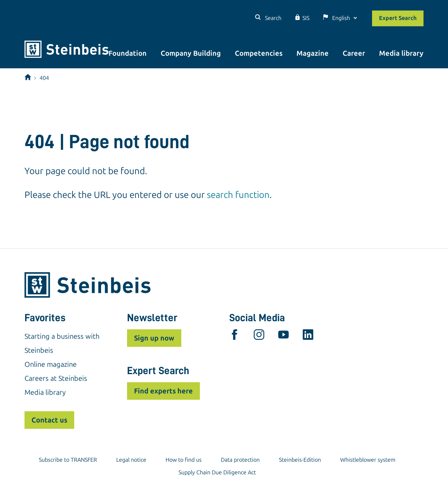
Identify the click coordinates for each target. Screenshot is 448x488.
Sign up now (154, 338)
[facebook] (234, 336)
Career (354, 53)
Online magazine (51, 364)
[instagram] (259, 336)
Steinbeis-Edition (300, 460)
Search (272, 18)
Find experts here (163, 391)
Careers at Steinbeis (56, 378)
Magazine (313, 53)
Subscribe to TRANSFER (68, 460)
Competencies (259, 53)
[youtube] (283, 336)
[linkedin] (308, 336)
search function (238, 195)
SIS (306, 18)
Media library (401, 53)
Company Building (191, 53)
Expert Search (398, 18)
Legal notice (131, 460)
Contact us (49, 420)
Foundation (128, 53)
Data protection (240, 460)
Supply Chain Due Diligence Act (217, 472)
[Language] (344, 18)
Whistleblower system (368, 460)
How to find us (184, 460)
